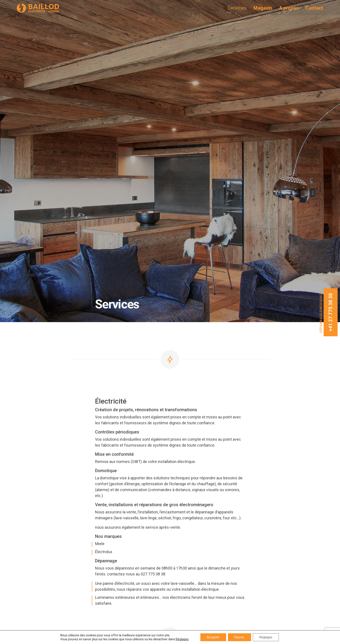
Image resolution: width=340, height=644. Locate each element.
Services (237, 8)
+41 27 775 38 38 (330, 312)
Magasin (263, 8)
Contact (314, 8)
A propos (289, 8)
